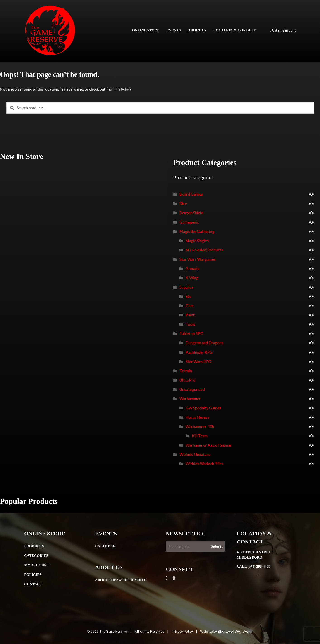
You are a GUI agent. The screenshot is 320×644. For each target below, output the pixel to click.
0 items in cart (283, 30)
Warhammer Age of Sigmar (209, 445)
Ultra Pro (187, 380)
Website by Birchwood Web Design (227, 631)
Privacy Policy (182, 631)
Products (34, 546)
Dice (183, 204)
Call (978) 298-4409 (253, 566)
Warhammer (190, 399)
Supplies (186, 287)
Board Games (191, 194)
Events (174, 30)
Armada (192, 269)
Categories (36, 556)
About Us (197, 30)
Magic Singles (197, 241)
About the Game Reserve (121, 580)
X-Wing (192, 278)
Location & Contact (234, 30)
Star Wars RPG (198, 362)
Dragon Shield (191, 213)
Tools (190, 324)
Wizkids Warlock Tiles (204, 464)
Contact (33, 584)
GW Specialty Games (203, 408)
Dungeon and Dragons (204, 343)
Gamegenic (189, 222)
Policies (33, 575)
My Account (37, 565)
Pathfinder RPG (199, 352)
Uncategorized (192, 389)
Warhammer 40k (200, 427)
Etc (188, 296)
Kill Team (200, 436)
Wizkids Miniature (195, 454)
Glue (190, 306)
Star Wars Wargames (198, 259)
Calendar (105, 546)
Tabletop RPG (191, 334)
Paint (190, 315)
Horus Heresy (197, 417)
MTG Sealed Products (204, 250)
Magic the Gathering (197, 231)
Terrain (186, 371)
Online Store (146, 30)
